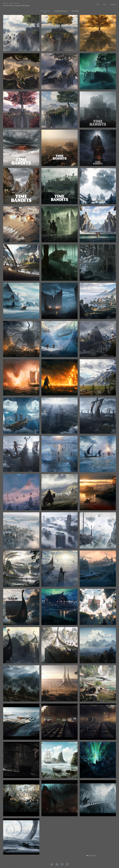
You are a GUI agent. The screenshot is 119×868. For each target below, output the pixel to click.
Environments (45, 11)
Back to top (111, 864)
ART (98, 4)
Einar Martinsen (12, 3)
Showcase (75, 11)
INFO (105, 4)
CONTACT (113, 4)
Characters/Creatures (61, 11)
